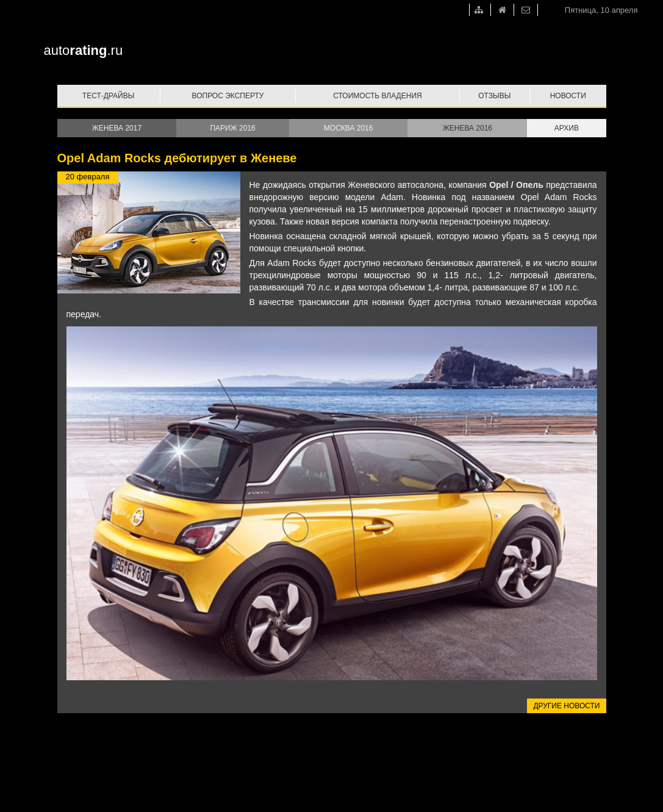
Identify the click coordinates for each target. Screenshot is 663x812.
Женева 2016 (468, 128)
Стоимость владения (377, 96)
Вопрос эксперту (228, 96)
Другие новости (566, 706)
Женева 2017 (117, 128)
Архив (567, 128)
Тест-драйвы (109, 96)
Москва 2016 (349, 128)
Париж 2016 (232, 128)
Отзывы (494, 96)
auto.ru (84, 50)
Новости (568, 96)
